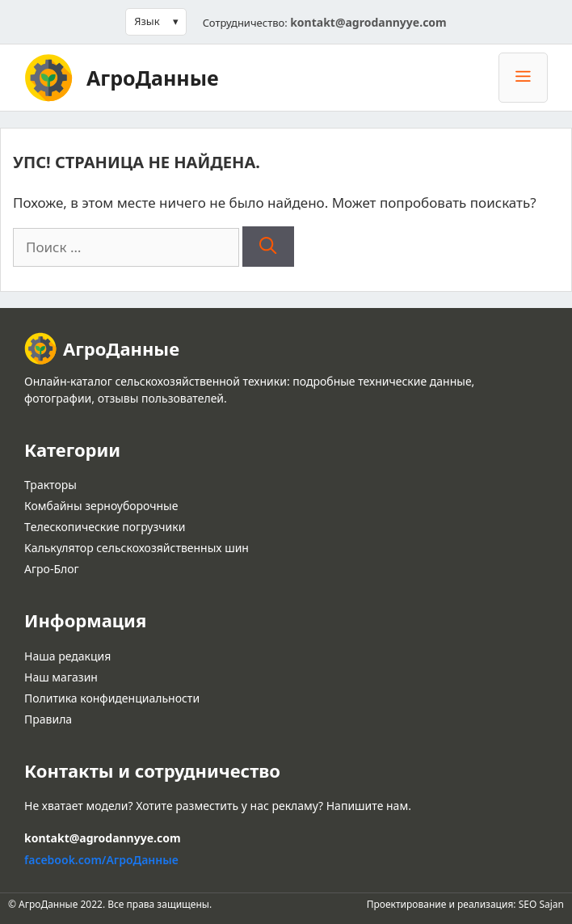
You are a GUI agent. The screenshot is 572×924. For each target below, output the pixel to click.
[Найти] (268, 247)
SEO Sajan (541, 904)
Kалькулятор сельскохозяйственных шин (137, 548)
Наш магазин (61, 677)
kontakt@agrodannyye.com (368, 22)
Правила (48, 719)
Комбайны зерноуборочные (101, 506)
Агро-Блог (52, 569)
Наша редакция (67, 656)
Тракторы (50, 485)
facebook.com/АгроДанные (101, 860)
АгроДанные (153, 78)
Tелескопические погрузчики (105, 527)
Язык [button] (147, 21)
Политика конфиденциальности (112, 698)
